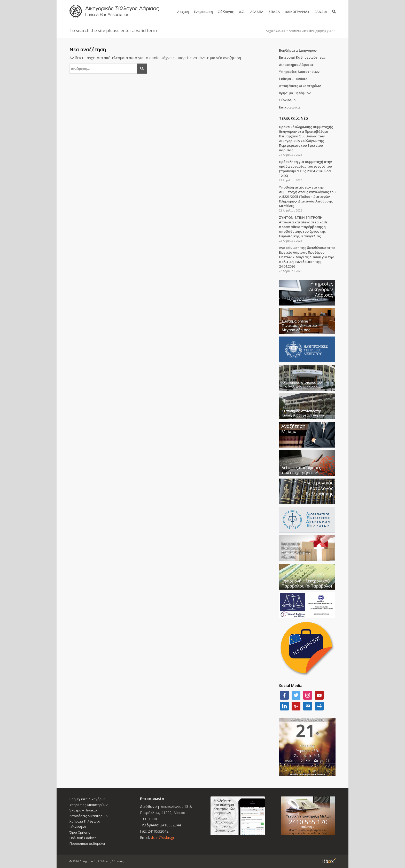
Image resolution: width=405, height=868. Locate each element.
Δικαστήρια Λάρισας (296, 65)
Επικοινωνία (289, 107)
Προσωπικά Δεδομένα (87, 843)
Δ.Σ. (242, 16)
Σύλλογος (226, 16)
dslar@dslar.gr (163, 837)
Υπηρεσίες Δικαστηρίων (299, 72)
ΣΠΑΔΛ (274, 16)
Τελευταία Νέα (294, 118)
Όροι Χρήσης (80, 832)
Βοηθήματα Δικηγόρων (298, 50)
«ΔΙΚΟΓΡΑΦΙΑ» (297, 16)
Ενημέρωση (203, 16)
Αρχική (183, 16)
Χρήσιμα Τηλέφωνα (295, 93)
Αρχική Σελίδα (275, 31)
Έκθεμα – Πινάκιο (293, 79)
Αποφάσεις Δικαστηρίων (300, 86)
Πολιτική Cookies (83, 838)
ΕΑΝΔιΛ (321, 16)
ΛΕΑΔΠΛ (257, 16)
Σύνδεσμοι (288, 100)
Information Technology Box (329, 861)
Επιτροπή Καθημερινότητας (302, 57)
